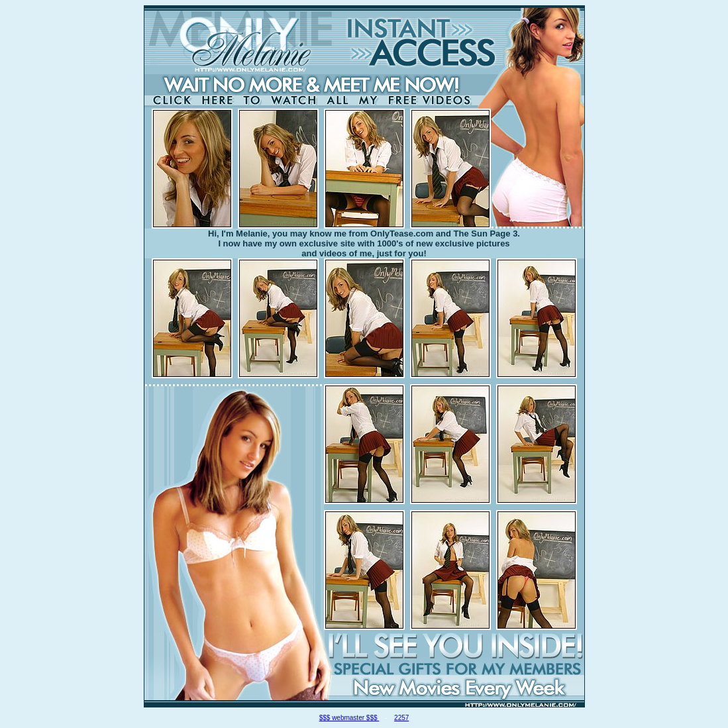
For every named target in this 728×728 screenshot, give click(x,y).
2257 (401, 718)
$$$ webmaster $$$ (349, 718)
